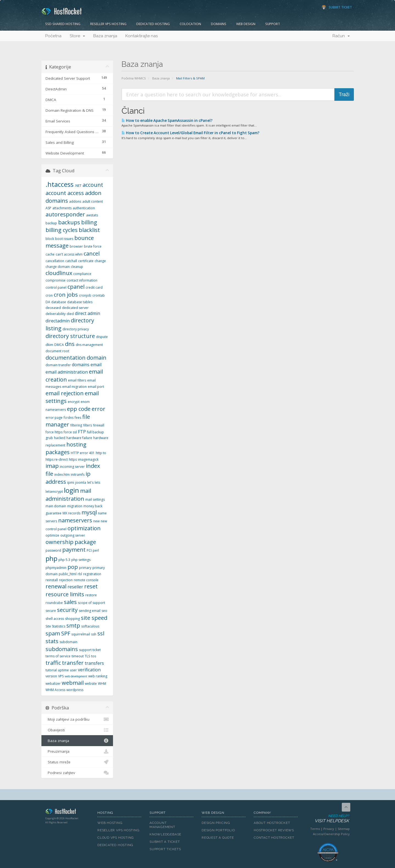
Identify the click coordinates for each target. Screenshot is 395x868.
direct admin (88, 313)
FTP (82, 432)
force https (54, 432)
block (50, 239)
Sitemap (344, 829)
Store (77, 36)
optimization (84, 528)
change (100, 261)
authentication (84, 208)
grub (49, 438)
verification (89, 670)
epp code (79, 409)
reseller (75, 587)
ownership (60, 542)
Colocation (190, 24)
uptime (63, 670)
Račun (341, 36)
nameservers (75, 520)
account (93, 185)
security (67, 610)
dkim (49, 345)
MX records (71, 513)
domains (81, 365)
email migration (74, 387)
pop (73, 567)
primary (85, 568)
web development (76, 676)
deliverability (56, 314)
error (98, 409)
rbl (80, 574)
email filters (77, 380)
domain (97, 358)
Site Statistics (55, 626)
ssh (94, 634)
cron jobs (66, 295)
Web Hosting (110, 823)
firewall (99, 425)
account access (65, 193)
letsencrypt (54, 492)
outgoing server (73, 535)
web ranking (98, 676)
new (96, 521)
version (51, 676)
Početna (53, 36)
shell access (55, 619)
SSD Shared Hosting (63, 24)
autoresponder (65, 214)
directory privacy (76, 329)
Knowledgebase (165, 834)
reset (91, 586)
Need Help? (327, 819)
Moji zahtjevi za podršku (77, 719)
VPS (61, 676)
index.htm (62, 475)
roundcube (54, 603)
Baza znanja (105, 36)
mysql (89, 512)
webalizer (53, 684)
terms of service (58, 656)
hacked (60, 438)
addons (75, 201)
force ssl (70, 432)
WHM (102, 684)
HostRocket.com (67, 812)
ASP (48, 208)
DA (48, 302)
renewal (56, 586)
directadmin (58, 321)
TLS (87, 656)
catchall (71, 261)
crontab (99, 295)
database (59, 302)
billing (89, 222)
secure (51, 611)
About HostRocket (272, 823)
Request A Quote (218, 838)
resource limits (65, 594)
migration (75, 506)
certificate (86, 261)
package (85, 542)
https (73, 459)
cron (49, 295)
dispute (102, 337)
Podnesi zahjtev (77, 773)
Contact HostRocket (274, 838)
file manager (68, 421)
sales (70, 602)
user (73, 670)
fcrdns (69, 418)
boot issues (64, 239)
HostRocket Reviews (274, 830)
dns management (89, 345)
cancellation (55, 261)
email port (96, 387)
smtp (73, 625)
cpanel (76, 287)
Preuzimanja (77, 751)
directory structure (70, 336)
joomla (81, 482)
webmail (73, 683)
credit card (94, 287)
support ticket (90, 650)
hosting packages (66, 448)
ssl (101, 633)
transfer (73, 663)
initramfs (78, 475)
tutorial (51, 670)
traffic (53, 663)
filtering (76, 425)
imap (52, 466)
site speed (94, 618)
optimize (52, 535)
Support (273, 24)
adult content (93, 201)
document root (57, 351)
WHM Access (55, 690)
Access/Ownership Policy (331, 834)
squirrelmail (81, 634)
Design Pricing (216, 823)
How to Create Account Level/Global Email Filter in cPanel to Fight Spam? (191, 133)
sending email (90, 611)
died (70, 314)
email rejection (65, 393)
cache (50, 254)
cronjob (85, 295)
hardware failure (79, 438)
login (71, 490)
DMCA (59, 345)
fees (78, 418)
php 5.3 (64, 560)
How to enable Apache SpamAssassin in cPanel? (167, 121)
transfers (94, 663)
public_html (68, 574)
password (53, 550)
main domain (56, 506)
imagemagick (88, 459)
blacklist (89, 230)
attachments (62, 208)
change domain (58, 267)
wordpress (75, 690)
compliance (82, 274)
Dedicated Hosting (153, 24)
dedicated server (75, 308)
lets (97, 482)
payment (74, 550)
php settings (81, 560)
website (91, 684)
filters (88, 425)
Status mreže (77, 762)
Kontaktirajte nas (142, 36)
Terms (315, 829)
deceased (53, 308)
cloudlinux (59, 273)
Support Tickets (165, 849)
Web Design (246, 24)
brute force (93, 246)
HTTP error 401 (83, 453)
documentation (66, 358)
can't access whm (69, 254)
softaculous (90, 626)
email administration (67, 372)
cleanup (77, 267)
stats (52, 641)
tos (94, 656)
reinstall (52, 580)
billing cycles (62, 230)
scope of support (91, 603)
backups (69, 222)
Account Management (162, 825)
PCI (89, 550)
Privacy (329, 829)
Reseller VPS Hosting (108, 24)
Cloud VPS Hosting (116, 838)
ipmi (71, 482)
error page (54, 418)
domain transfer (58, 365)
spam (53, 633)
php (51, 558)
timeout (78, 656)
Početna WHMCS (134, 78)
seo (104, 611)
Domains (219, 24)
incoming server (72, 467)
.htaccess (60, 184)
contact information (82, 280)
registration (92, 574)
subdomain (68, 642)
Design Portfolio (218, 830)
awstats (92, 215)
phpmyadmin (56, 568)
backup (51, 223)
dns (70, 344)
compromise (56, 280)
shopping (72, 619)
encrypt (74, 402)
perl (96, 550)
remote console (86, 580)
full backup (95, 432)
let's (90, 482)
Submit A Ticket (165, 842)
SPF (66, 633)
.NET (78, 186)
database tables (80, 302)
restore (91, 595)
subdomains (62, 649)
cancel (92, 253)
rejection (66, 580)
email (96, 365)
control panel (56, 287)
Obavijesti (77, 730)
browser (76, 246)
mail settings (95, 499)
